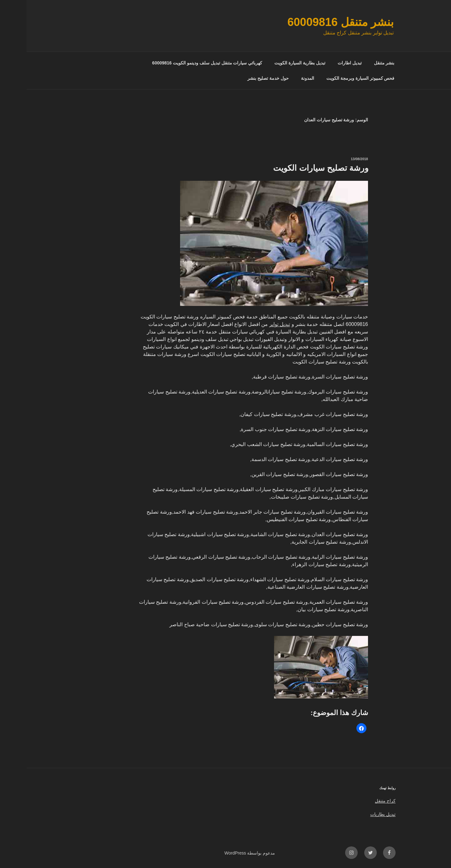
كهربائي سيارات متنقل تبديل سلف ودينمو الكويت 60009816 (181, 63)
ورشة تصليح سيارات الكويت (294, 168)
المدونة (281, 78)
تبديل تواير (253, 324)
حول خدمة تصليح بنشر (241, 78)
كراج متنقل (359, 801)
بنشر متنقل (358, 63)
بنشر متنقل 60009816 (314, 22)
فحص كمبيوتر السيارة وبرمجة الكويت (334, 78)
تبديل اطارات (323, 63)
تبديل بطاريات (356, 814)
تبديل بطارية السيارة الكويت (273, 63)
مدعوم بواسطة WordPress (223, 853)
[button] (335, 728)
